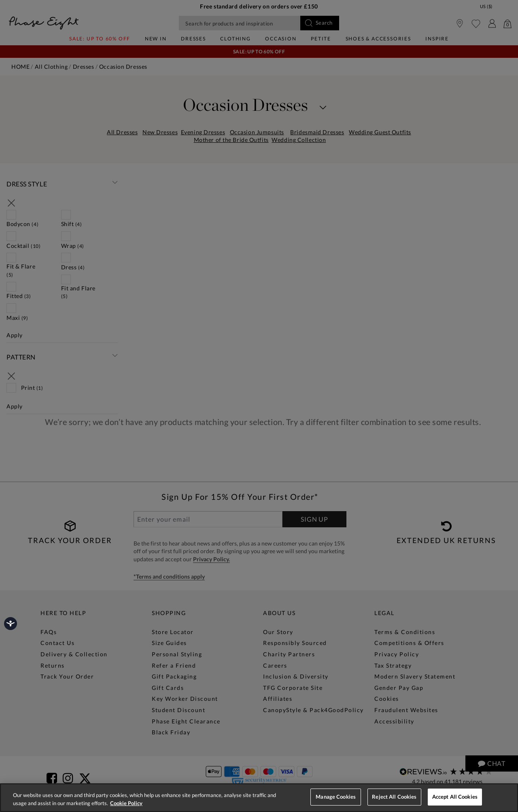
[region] (259, 798)
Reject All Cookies (394, 797)
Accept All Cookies (455, 797)
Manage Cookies (336, 797)
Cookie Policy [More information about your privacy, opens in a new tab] (126, 803)
